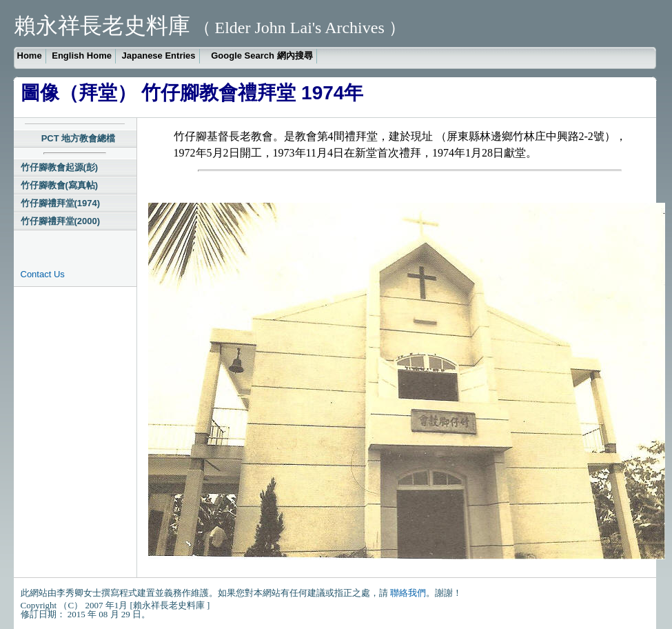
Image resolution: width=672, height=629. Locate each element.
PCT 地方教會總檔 (79, 138)
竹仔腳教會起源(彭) (60, 167)
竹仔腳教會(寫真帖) (60, 185)
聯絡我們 (408, 593)
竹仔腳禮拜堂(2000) (61, 221)
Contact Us (43, 274)
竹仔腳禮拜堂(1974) (61, 203)
